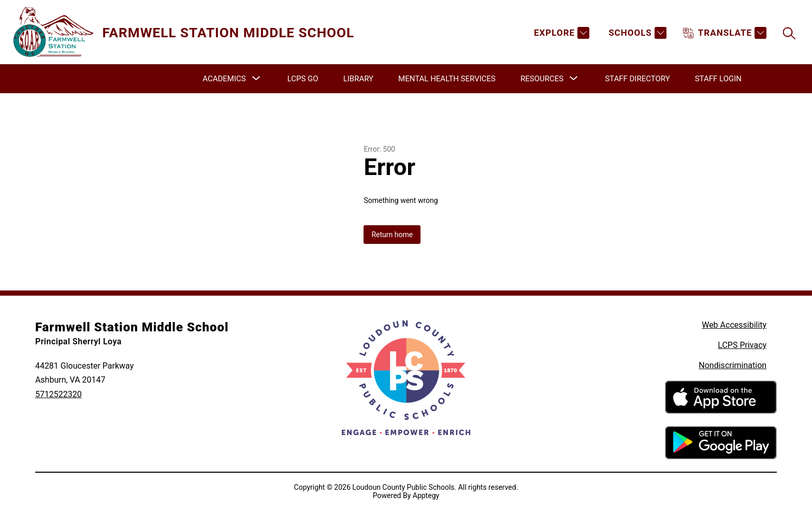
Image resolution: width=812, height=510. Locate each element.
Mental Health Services (447, 79)
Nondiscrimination (733, 365)
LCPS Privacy (742, 345)
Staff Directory (637, 79)
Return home (392, 235)
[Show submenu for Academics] (224, 79)
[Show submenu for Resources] (542, 79)
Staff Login (718, 79)
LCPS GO (303, 79)
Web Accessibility (734, 325)
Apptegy (426, 496)
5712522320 (59, 394)
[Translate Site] (725, 33)
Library (358, 79)
